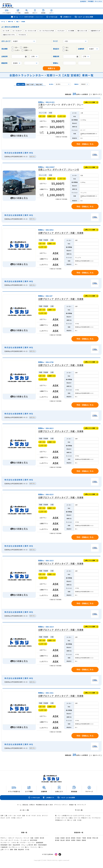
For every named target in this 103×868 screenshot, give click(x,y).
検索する (51, 68)
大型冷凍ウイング (95, 31)
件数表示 (76, 84)
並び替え (51, 84)
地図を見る (32, 157)
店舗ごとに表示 (30, 85)
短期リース (27, 50)
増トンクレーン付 (82, 31)
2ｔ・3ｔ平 (6, 31)
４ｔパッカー (61, 31)
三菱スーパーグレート (61, 106)
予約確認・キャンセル (95, 1)
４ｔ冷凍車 (71, 31)
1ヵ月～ (16, 50)
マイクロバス (22, 35)
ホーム (27, 17)
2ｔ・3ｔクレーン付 (31, 31)
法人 (66, 47)
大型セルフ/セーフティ (9, 35)
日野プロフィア (61, 233)
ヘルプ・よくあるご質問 (84, 17)
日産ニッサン (59, 170)
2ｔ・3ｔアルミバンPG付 (47, 31)
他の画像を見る (20, 136)
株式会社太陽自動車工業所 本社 (19, 153)
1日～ (15, 47)
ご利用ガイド (66, 17)
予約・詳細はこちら (85, 144)
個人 (66, 50)
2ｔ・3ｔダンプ (17, 31)
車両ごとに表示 (21, 84)
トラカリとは (52, 17)
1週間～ (24, 47)
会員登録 (83, 1)
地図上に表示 (39, 85)
